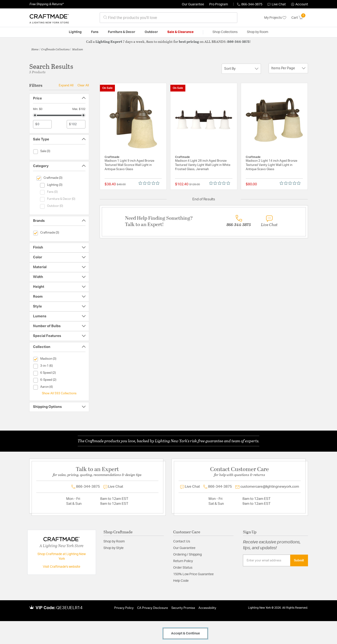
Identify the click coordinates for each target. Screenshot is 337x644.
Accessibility (207, 608)
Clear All (83, 85)
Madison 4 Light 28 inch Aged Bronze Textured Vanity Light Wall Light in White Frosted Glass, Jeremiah (203, 165)
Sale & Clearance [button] (180, 32)
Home (35, 49)
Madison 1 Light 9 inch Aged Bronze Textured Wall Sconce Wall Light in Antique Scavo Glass (129, 165)
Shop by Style (114, 548)
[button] (300, 4)
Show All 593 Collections (59, 393)
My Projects (275, 18)
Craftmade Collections (55, 49)
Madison (78, 49)
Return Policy (183, 561)
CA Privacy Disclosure (152, 608)
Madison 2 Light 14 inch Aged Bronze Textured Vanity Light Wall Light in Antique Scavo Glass (271, 165)
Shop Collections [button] (225, 32)
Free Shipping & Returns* (46, 4)
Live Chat (277, 4)
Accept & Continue (185, 633)
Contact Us (182, 542)
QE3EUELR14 (69, 608)
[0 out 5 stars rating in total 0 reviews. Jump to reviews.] (150, 183)
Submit (299, 560)
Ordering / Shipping (187, 555)
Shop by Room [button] (258, 32)
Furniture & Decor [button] (122, 32)
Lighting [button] (75, 32)
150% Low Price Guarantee (193, 574)
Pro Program (219, 4)
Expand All (66, 85)
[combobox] (168, 18)
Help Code (181, 581)
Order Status (183, 568)
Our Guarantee (193, 4)
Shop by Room (114, 542)
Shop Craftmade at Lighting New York (62, 556)
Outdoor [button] (151, 32)
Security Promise (183, 608)
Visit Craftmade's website (62, 567)
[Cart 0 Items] (300, 18)
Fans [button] (95, 32)
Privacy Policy (124, 608)
